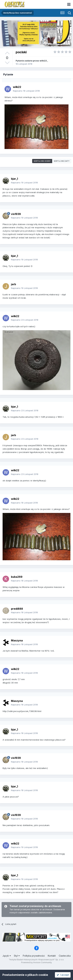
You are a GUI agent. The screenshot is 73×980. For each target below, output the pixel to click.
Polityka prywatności (34, 956)
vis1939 (16, 214)
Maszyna (17, 640)
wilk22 (43, 61)
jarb (13, 284)
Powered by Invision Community (36, 962)
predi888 (17, 609)
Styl (17, 956)
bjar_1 (14, 179)
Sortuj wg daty (62, 161)
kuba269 (17, 577)
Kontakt (52, 956)
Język (7, 956)
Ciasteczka (65, 956)
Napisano (26, 91)
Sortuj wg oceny (42, 161)
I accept (63, 975)
